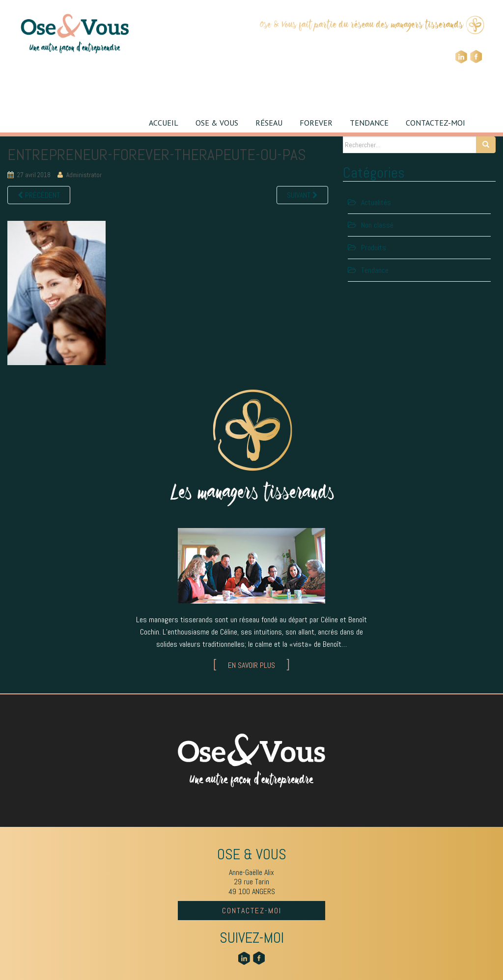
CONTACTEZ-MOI (435, 123)
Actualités (376, 202)
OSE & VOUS (217, 123)
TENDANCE (369, 123)
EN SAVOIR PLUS (251, 665)
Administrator (84, 175)
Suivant (302, 195)
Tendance (375, 270)
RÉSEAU (269, 123)
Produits (374, 248)
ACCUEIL (164, 123)
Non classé (377, 225)
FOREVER (316, 123)
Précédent (39, 195)
